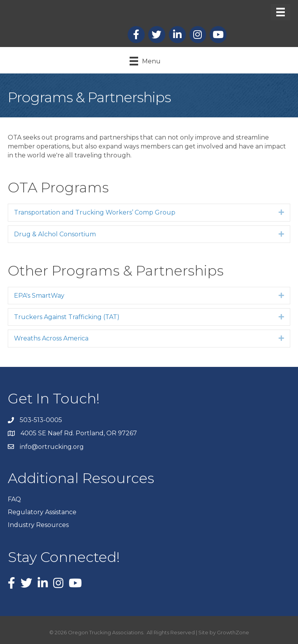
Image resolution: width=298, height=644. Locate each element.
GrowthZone (233, 632)
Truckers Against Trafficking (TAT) (67, 317)
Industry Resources (38, 525)
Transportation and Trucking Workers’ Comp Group (95, 212)
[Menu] (281, 12)
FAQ (14, 499)
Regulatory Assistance (42, 512)
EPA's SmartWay (39, 296)
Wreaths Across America (51, 338)
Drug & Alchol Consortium (55, 234)
